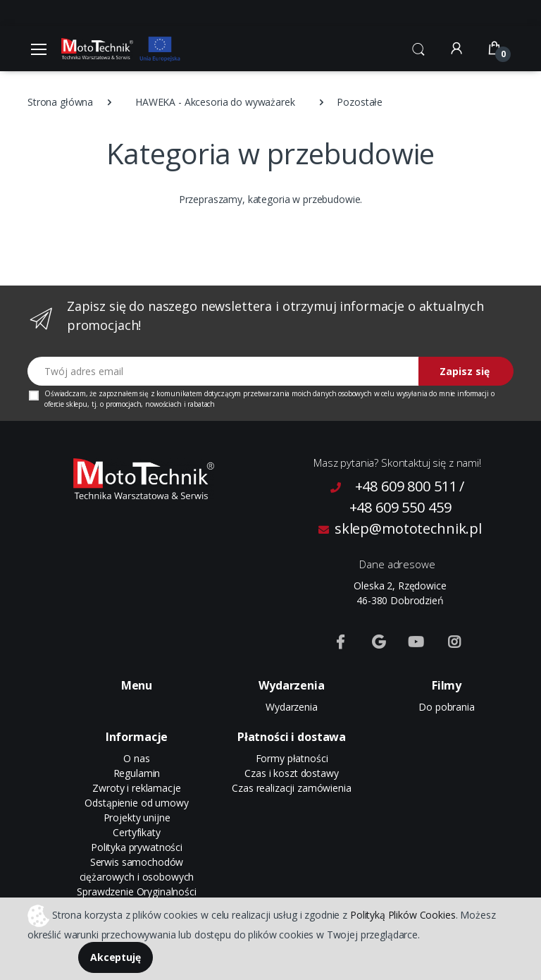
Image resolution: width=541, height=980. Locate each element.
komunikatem (179, 393)
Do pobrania (446, 707)
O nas (136, 758)
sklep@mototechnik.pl (400, 528)
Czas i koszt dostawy (291, 773)
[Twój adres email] (223, 371)
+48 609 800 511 (406, 486)
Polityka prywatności (137, 847)
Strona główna (60, 102)
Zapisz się (465, 371)
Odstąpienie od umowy (136, 803)
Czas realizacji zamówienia (291, 788)
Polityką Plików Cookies (403, 914)
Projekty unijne (137, 817)
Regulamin (137, 773)
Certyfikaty (136, 832)
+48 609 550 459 (400, 507)
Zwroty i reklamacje (136, 788)
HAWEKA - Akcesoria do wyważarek (215, 102)
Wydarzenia (292, 707)
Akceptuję (116, 957)
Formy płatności (292, 758)
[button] (418, 47)
